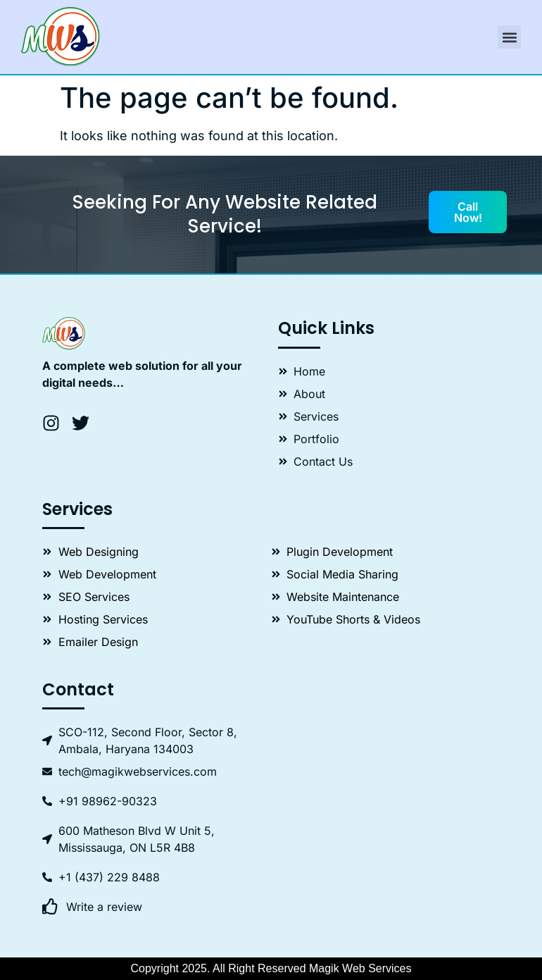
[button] (509, 37)
